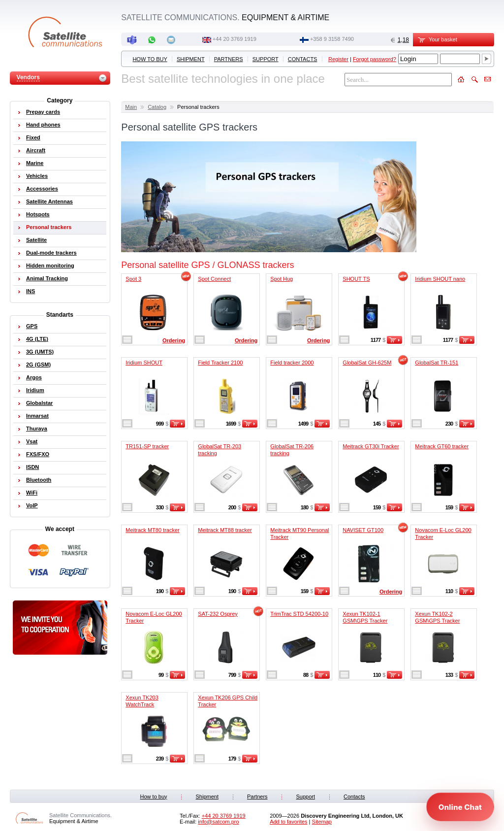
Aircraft (36, 150)
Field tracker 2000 (292, 363)
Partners (229, 59)
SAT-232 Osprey (218, 614)
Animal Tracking (47, 278)
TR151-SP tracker (147, 446)
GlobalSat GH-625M (367, 363)
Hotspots (38, 214)
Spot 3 (133, 279)
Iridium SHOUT (144, 363)
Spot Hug (282, 279)
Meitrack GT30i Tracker (371, 446)
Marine (35, 163)
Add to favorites (288, 822)
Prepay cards (43, 112)
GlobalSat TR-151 (437, 363)
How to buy (150, 59)
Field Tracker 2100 (220, 363)
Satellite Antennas (49, 201)
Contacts (303, 59)
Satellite (36, 240)
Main (131, 107)
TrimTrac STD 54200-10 (299, 614)
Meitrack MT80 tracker (152, 530)
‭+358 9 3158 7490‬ (332, 39)
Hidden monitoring (50, 266)
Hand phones (43, 125)
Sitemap (322, 822)
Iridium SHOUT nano (440, 279)
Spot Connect (214, 279)
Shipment (191, 59)
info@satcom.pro (218, 822)
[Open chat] (460, 807)
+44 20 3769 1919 (235, 39)
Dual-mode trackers (51, 253)
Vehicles (37, 176)
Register (338, 59)
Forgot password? (375, 59)
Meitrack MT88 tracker (225, 530)
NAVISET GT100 (363, 530)
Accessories (42, 189)
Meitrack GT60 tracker (442, 446)
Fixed (33, 137)
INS (31, 291)
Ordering (174, 340)
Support (266, 59)
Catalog (157, 107)
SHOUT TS (356, 279)
